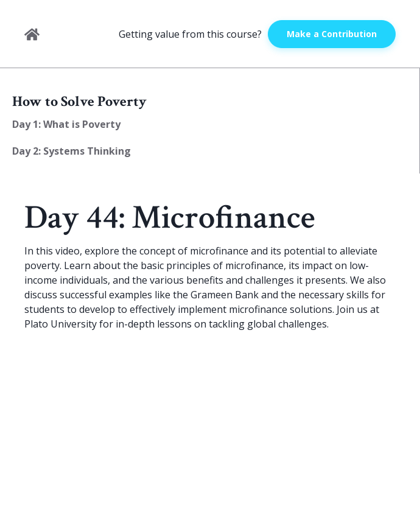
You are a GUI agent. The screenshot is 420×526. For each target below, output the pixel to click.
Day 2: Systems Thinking (72, 151)
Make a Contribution (332, 34)
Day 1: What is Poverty (66, 124)
